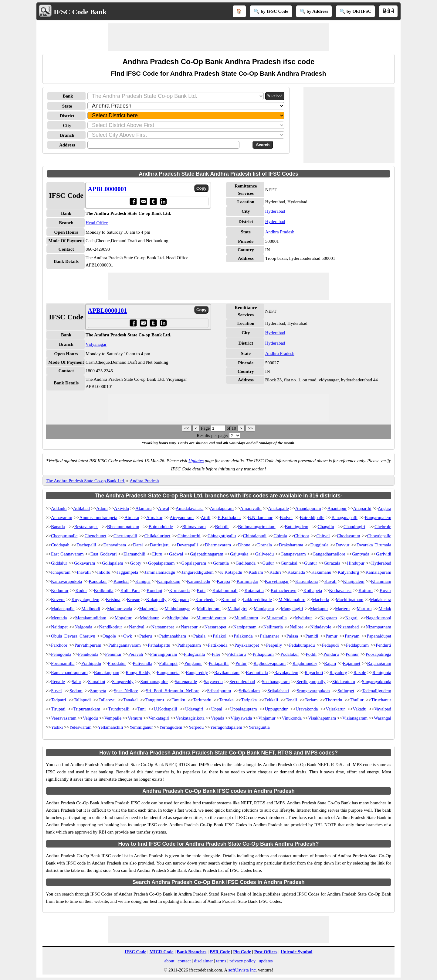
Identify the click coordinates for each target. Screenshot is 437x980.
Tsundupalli (119, 709)
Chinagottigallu (222, 536)
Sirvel (56, 691)
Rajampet (352, 663)
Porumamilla (63, 663)
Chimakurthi (189, 536)
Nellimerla (273, 627)
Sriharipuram (219, 691)
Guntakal (289, 563)
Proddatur (117, 663)
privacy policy (242, 961)
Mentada (59, 618)
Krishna (113, 600)
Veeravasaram (64, 718)
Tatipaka (249, 700)
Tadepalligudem (377, 691)
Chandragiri (354, 527)
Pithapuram (263, 654)
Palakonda (243, 636)
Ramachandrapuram (69, 672)
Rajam (330, 663)
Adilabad (81, 508)
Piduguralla (194, 654)
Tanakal (130, 700)
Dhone (244, 545)
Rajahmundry (305, 663)
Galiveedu (265, 554)
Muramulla (277, 618)
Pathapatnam (189, 645)
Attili (206, 518)
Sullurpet (346, 691)
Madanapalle (63, 609)
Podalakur (290, 654)
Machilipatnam (349, 600)
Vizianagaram (355, 718)
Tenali (291, 700)
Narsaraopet (215, 627)
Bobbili (222, 527)
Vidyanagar (96, 344)
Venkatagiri (159, 718)
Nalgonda (83, 627)
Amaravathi (251, 508)
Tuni (141, 709)
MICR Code (162, 952)
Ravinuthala (257, 672)
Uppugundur (276, 709)
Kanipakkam (169, 581)
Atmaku (132, 518)
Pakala (199, 636)
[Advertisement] (218, 37)
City (67, 126)
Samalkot (97, 682)
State (67, 106)
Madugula (148, 609)
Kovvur (58, 600)
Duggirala (319, 545)
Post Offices (266, 952)
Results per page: (212, 435)
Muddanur (149, 618)
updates (266, 961)
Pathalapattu (159, 645)
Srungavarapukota (313, 691)
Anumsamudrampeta (98, 518)
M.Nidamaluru (292, 600)
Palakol (220, 636)
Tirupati (58, 709)
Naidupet (59, 627)
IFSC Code (136, 952)
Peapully (274, 645)
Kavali (330, 581)
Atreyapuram (182, 518)
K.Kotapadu (231, 572)
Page (206, 428)
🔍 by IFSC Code (271, 11)
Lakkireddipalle (257, 600)
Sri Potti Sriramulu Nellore (173, 691)
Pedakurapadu (302, 645)
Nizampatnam (378, 627)
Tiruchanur (381, 700)
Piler (216, 654)
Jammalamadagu (160, 572)
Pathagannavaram (125, 645)
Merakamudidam (91, 618)
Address (67, 145)
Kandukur (98, 581)
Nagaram (329, 618)
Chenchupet (96, 536)
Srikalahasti (278, 691)
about (169, 961)
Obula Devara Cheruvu (73, 636)
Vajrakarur (335, 709)
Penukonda (88, 654)
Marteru (342, 609)
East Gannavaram (67, 554)
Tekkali (271, 700)
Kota (201, 590)
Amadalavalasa (190, 508)
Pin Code (242, 952)
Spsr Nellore (126, 691)
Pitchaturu (236, 654)
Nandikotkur (110, 627)
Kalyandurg (349, 572)
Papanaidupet (379, 636)
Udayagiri (194, 709)
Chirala (280, 536)
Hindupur (356, 563)
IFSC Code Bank (80, 12)
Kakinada (296, 572)
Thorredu (334, 700)
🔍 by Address (314, 11)
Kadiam (256, 572)
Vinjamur (267, 718)
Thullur (357, 700)
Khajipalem (354, 581)
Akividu (122, 508)
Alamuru (143, 508)
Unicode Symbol (297, 952)
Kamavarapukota (66, 581)
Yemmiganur (141, 727)
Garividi (384, 554)
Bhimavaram (194, 527)
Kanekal (121, 581)
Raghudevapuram (269, 663)
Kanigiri (143, 581)
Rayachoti (314, 672)
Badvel (286, 518)
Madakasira (381, 600)
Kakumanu (321, 572)
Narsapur (189, 627)
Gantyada (360, 554)
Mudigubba (178, 618)
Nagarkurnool (379, 618)
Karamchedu (199, 581)
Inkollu (104, 572)
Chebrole (383, 527)
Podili (311, 654)
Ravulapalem (286, 672)
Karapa (223, 581)
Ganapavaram (293, 554)
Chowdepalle (379, 536)
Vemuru (135, 718)
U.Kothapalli (165, 709)
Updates (196, 461)
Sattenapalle (186, 682)
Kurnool (229, 600)
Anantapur (337, 508)
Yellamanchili (110, 727)
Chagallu (326, 527)
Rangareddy (197, 672)
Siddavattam (344, 682)
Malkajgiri (237, 609)
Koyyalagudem (86, 600)
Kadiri (275, 572)
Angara (384, 508)
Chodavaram (349, 536)
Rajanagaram (379, 663)
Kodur (81, 590)
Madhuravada (120, 609)
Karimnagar (247, 581)
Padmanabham (173, 636)
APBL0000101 (107, 311)
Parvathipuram (88, 645)
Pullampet (168, 663)
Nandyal (137, 627)
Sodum (76, 691)
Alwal (164, 508)
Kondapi (154, 590)
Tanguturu (155, 700)
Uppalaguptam (243, 709)
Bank (68, 96)
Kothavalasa (340, 590)
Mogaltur (123, 618)
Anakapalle (278, 508)
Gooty (136, 563)
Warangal (383, 718)
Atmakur (154, 518)
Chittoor (302, 536)
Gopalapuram (194, 563)
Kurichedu (205, 600)
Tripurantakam (87, 709)
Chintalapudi (255, 536)
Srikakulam (249, 691)
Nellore (297, 627)
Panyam (352, 636)
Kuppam (181, 600)
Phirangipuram (163, 654)
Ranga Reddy (138, 672)
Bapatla (58, 527)
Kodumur (60, 590)
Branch (67, 135)
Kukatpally (156, 600)
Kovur (385, 590)
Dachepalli (86, 545)
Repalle (58, 682)
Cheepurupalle (64, 536)
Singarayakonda (376, 682)
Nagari (352, 618)
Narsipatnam (245, 627)
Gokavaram (85, 563)
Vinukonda (292, 718)
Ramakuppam (107, 672)
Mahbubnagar (177, 609)
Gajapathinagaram (207, 554)
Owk (128, 636)
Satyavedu (213, 682)
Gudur (268, 563)
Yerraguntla (259, 727)
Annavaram (62, 518)
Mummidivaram (211, 618)
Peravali (136, 654)
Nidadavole (321, 627)
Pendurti (383, 645)
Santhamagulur (154, 682)
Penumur (113, 654)
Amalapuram (222, 508)
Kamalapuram (378, 572)
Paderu (146, 636)
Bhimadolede (161, 527)
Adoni (102, 508)
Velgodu (90, 718)
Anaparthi (362, 508)
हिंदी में (388, 11)
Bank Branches (191, 952)
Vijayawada (241, 718)
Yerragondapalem (226, 727)
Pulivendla (142, 663)
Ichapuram (61, 572)
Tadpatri (59, 700)
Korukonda (180, 590)
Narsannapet (163, 627)
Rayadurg (338, 672)
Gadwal (176, 554)
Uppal (217, 709)
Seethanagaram (276, 682)
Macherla (321, 600)
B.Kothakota (229, 518)
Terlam (311, 700)
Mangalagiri (292, 609)
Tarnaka (226, 700)
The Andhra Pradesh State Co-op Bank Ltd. (85, 481)
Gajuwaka (239, 554)
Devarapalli (187, 545)
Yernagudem (171, 727)
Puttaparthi (219, 663)
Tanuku (179, 700)
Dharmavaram (218, 545)
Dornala (265, 545)
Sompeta (98, 691)
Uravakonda (307, 709)
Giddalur (59, 563)
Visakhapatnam (322, 718)
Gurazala (332, 563)
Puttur (241, 663)
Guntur (311, 563)
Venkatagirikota (190, 718)
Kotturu (366, 590)
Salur (76, 682)
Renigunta (382, 672)
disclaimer (203, 961)
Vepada (218, 718)
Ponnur (352, 654)
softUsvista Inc (242, 970)
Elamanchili (134, 554)
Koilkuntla (104, 590)
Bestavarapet (86, 527)
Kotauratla (254, 590)
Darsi (138, 545)
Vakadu (359, 709)
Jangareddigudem (198, 572)
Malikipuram (208, 609)
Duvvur (342, 545)
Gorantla (221, 563)
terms (221, 961)
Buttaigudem (296, 527)
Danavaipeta (115, 545)
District (67, 116)
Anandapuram (308, 508)
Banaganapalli (344, 518)
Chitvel (323, 536)
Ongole (109, 636)
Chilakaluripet (158, 536)
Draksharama (291, 545)
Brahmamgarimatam (257, 527)
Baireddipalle (312, 518)
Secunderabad (242, 682)
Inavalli (84, 572)
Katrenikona (307, 581)
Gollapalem (113, 563)
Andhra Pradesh (280, 232)
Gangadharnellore (329, 554)
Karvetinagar (277, 581)
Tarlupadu (202, 700)
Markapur (319, 609)
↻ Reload (275, 96)
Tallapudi (82, 700)
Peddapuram (357, 645)
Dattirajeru (160, 545)
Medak (385, 609)
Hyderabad (275, 211)
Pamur (332, 636)
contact (184, 961)
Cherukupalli (125, 536)
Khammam (381, 581)
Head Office (97, 223)
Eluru (157, 554)
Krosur (133, 600)
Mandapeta (264, 609)
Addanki (59, 508)
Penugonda (61, 654)
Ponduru (331, 654)
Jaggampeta (127, 572)
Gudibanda (246, 563)
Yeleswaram (80, 727)
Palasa (292, 636)
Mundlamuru (246, 618)
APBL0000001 (107, 189)
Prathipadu (91, 663)
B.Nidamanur (260, 518)
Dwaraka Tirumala (374, 545)
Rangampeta (168, 672)
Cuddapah (60, 545)
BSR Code (220, 952)
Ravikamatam (227, 672)
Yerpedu (196, 727)
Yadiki (57, 727)
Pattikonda (218, 645)
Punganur (193, 663)
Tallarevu (107, 700)
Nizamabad (348, 627)
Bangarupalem (378, 518)
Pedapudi (330, 645)
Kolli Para (130, 590)
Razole (360, 672)
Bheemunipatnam (123, 527)
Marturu (364, 609)
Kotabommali (225, 590)
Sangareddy (123, 682)
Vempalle (113, 718)
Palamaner (270, 636)
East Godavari (104, 554)
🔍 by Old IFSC (355, 11)
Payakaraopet (247, 645)
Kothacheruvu (284, 590)
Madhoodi (91, 609)
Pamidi (312, 636)
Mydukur (303, 618)
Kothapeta (313, 590)
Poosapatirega (378, 654)
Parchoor (59, 645)
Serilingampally (311, 682)
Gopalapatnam (161, 563)
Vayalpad (383, 709)
